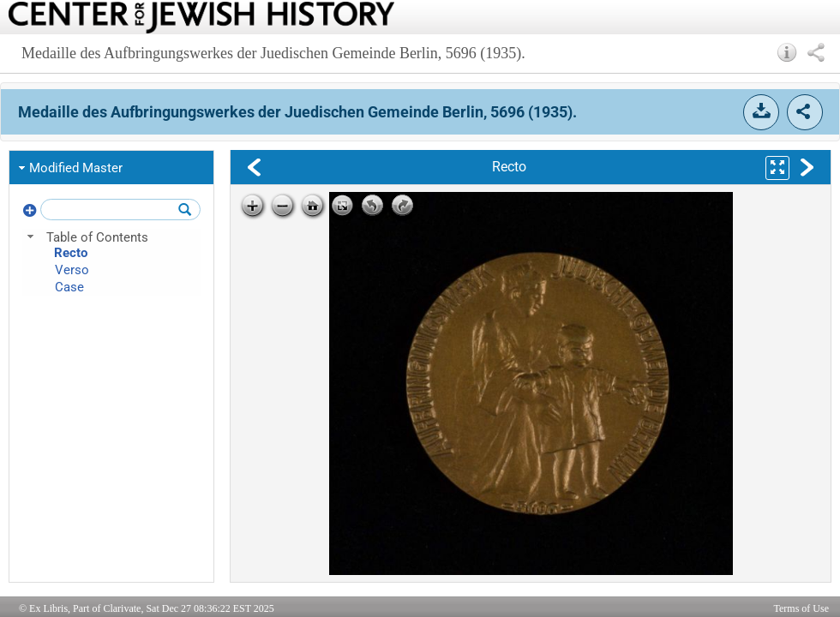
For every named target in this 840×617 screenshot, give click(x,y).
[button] (787, 52)
